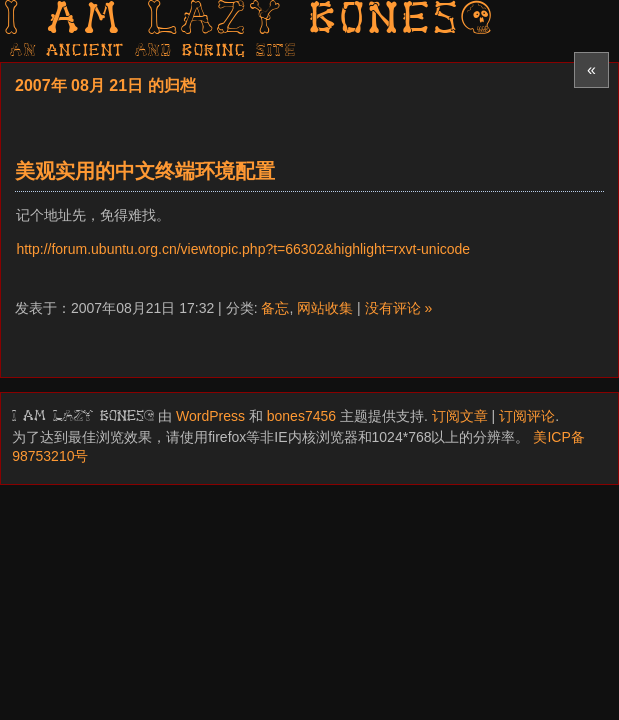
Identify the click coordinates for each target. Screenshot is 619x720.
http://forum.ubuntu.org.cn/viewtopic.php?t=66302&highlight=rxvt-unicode (243, 249)
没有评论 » (399, 308)
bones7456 (301, 416)
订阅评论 (527, 416)
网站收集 (325, 308)
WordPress (210, 416)
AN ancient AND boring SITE (153, 51)
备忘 (275, 308)
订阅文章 (460, 416)
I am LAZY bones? (250, 21)
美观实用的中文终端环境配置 (145, 171)
